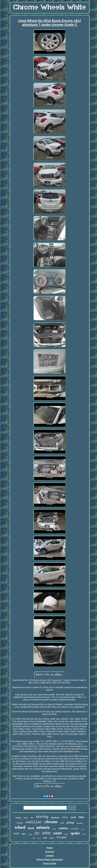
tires (84, 834)
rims (81, 817)
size (34, 838)
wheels (43, 828)
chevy (83, 829)
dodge (30, 835)
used (57, 833)
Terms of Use (50, 863)
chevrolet (80, 823)
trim (45, 838)
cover (52, 838)
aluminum (55, 818)
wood (73, 817)
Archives (50, 852)
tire (32, 818)
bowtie (20, 823)
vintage (18, 818)
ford (31, 828)
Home (50, 848)
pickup (70, 823)
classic (26, 818)
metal (66, 834)
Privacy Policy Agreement (50, 860)
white (46, 833)
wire (16, 833)
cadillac (34, 822)
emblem (63, 828)
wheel (20, 827)
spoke (75, 833)
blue (65, 817)
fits (37, 833)
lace (24, 834)
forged (61, 837)
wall (62, 823)
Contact (50, 856)
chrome (51, 822)
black (39, 838)
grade (54, 829)
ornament (75, 829)
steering (42, 816)
